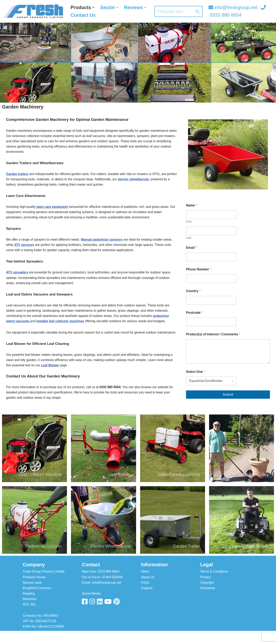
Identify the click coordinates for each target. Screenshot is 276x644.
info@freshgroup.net (233, 7)
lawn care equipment (53, 209)
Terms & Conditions (214, 585)
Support (147, 601)
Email (191, 248)
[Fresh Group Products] (33, 11)
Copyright (207, 596)
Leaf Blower (51, 377)
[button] (94, 7)
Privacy (205, 590)
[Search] (173, 11)
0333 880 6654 (108, 585)
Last (189, 238)
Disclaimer (208, 601)
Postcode (194, 313)
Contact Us (112, 15)
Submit (228, 395)
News (145, 585)
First (189, 222)
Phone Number (199, 269)
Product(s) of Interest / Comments (213, 334)
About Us (148, 590)
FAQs (145, 596)
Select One (195, 372)
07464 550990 (112, 590)
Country (193, 291)
